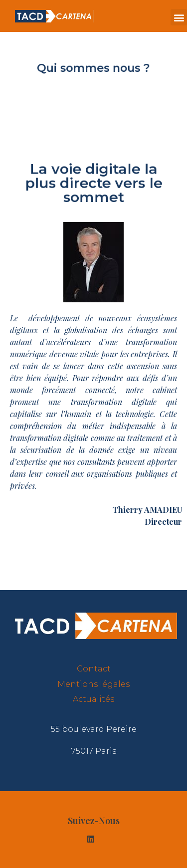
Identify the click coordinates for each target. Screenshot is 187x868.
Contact (94, 669)
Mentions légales (93, 684)
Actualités (93, 699)
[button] (179, 17)
